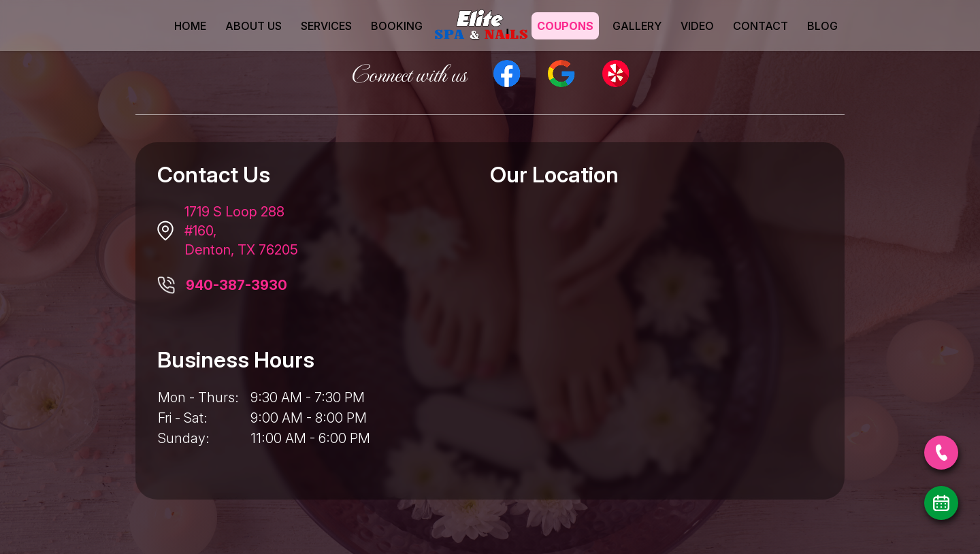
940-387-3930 (236, 285)
